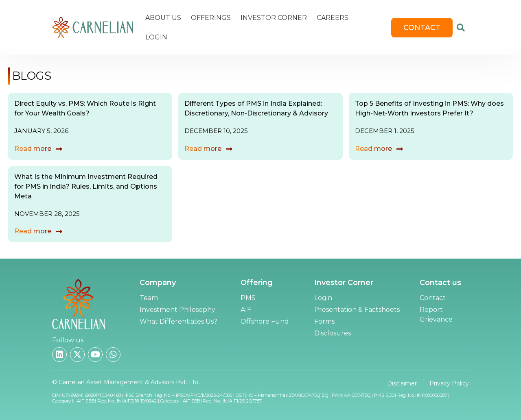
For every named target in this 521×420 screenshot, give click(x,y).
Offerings (211, 18)
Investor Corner (274, 18)
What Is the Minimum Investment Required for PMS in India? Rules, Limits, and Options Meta (86, 186)
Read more (33, 149)
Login (156, 37)
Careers (333, 18)
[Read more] (59, 149)
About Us (163, 18)
